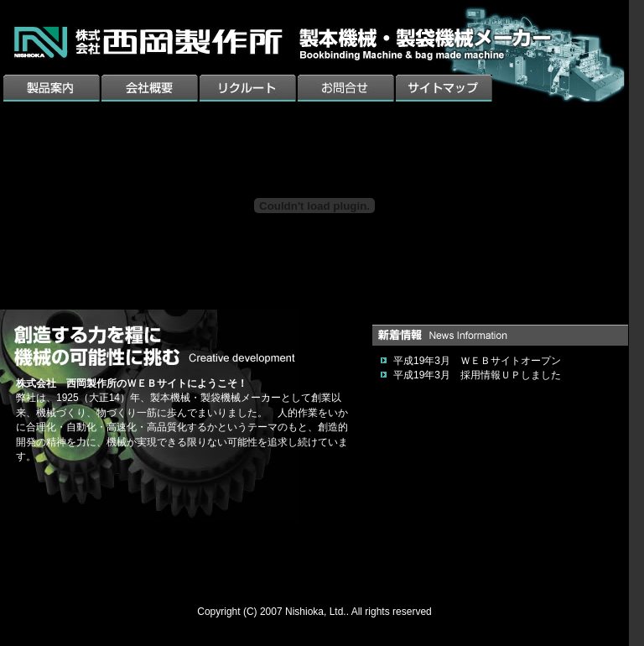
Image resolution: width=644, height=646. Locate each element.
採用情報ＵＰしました (511, 375)
